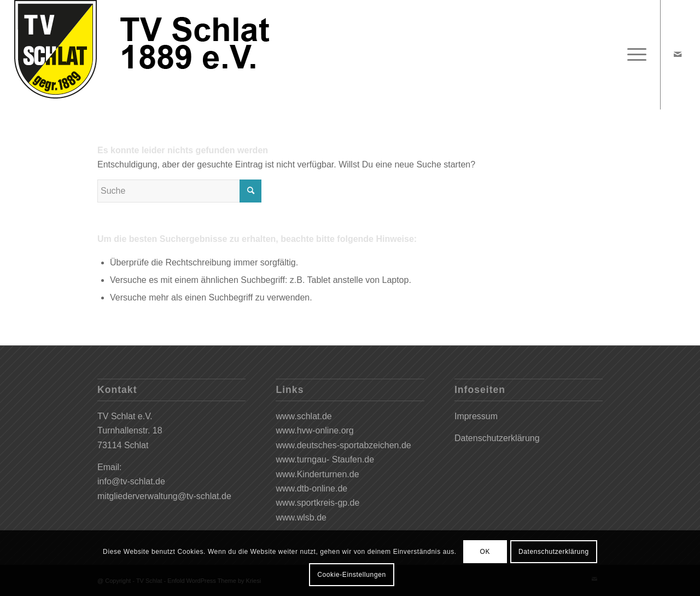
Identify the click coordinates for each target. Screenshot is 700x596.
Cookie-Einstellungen (351, 575)
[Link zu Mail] (678, 54)
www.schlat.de (304, 416)
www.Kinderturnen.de (317, 474)
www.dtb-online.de (311, 488)
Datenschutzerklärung (497, 438)
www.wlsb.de (301, 517)
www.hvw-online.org (314, 430)
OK (485, 552)
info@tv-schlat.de (131, 481)
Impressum (476, 416)
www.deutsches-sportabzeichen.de (343, 445)
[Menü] (633, 55)
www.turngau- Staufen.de (325, 459)
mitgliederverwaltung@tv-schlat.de (164, 496)
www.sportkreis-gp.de (317, 503)
